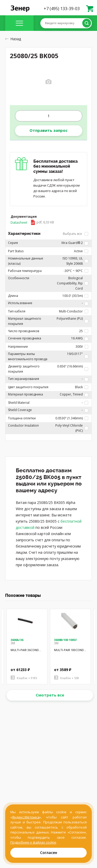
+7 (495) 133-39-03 (62, 9)
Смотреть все (50, 695)
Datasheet (32, 222)
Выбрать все (76, 234)
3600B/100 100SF (65, 640)
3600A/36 (17, 640)
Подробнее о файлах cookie (33, 842)
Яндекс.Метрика (26, 817)
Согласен (49, 853)
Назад (13, 39)
